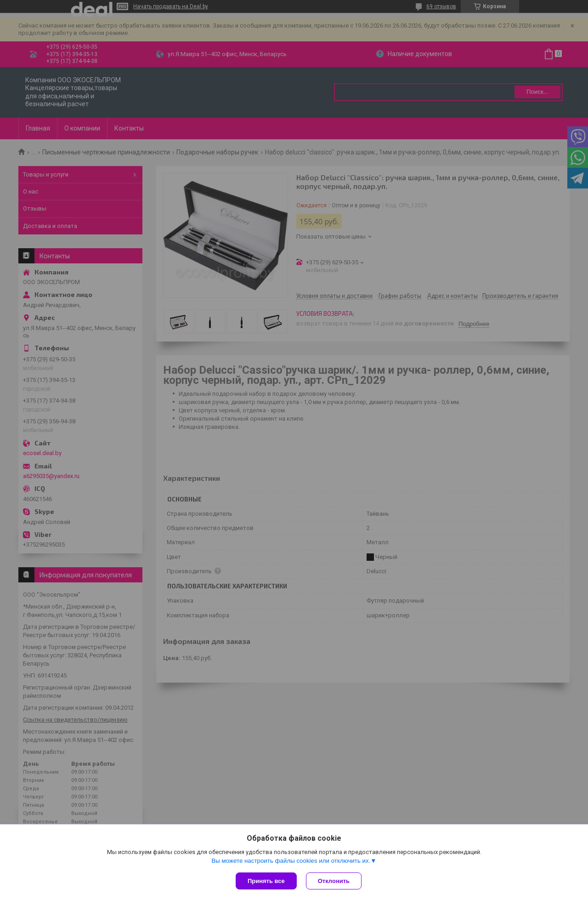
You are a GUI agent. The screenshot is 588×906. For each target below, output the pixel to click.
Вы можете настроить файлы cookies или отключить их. (291, 861)
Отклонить (334, 881)
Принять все (266, 881)
